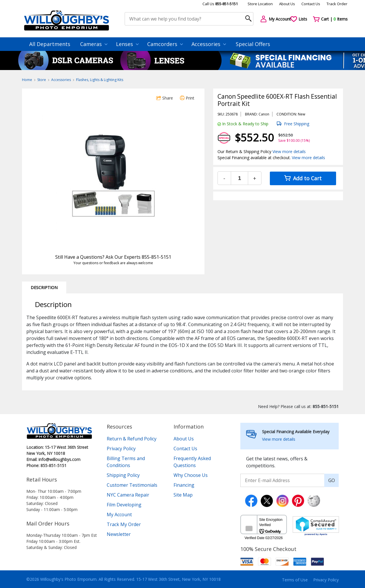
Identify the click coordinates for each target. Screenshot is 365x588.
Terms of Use (295, 580)
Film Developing (124, 505)
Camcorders (165, 44)
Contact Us (311, 4)
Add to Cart (303, 178)
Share (165, 98)
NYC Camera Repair (128, 495)
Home (27, 80)
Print (187, 98)
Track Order (337, 4)
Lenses (127, 44)
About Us (287, 4)
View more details (289, 151)
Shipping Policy (123, 475)
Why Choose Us (191, 475)
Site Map (183, 495)
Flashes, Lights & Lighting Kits (100, 80)
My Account (119, 514)
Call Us (220, 4)
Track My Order (124, 524)
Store (42, 80)
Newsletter (119, 534)
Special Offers (253, 44)
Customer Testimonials (132, 485)
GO (332, 480)
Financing (184, 485)
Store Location (260, 4)
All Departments (50, 44)
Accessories (209, 44)
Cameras (94, 44)
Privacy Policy (121, 449)
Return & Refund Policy (132, 439)
